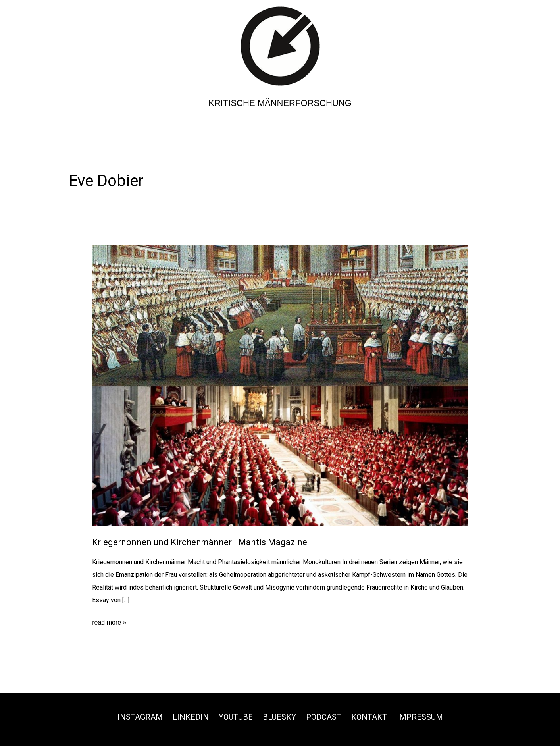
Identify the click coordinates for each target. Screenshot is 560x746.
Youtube (236, 717)
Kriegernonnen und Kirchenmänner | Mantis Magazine (200, 542)
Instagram (140, 717)
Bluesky (279, 717)
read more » (109, 623)
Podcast (324, 717)
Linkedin (191, 717)
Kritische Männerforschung (280, 103)
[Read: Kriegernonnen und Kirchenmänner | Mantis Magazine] (280, 385)
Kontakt (369, 717)
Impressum (420, 717)
